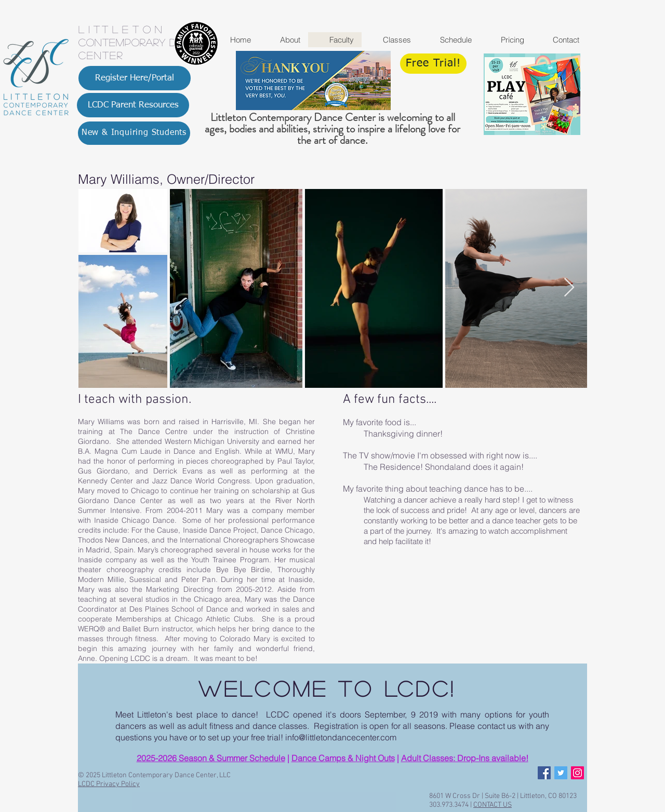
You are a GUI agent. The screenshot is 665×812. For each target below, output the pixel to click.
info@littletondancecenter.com (341, 737)
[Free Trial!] (433, 64)
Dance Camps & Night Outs (343, 758)
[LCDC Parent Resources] (133, 105)
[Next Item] (569, 288)
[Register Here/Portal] (135, 78)
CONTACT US (493, 805)
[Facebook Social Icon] (544, 773)
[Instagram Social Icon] (577, 773)
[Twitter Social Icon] (561, 773)
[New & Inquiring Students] (134, 133)
